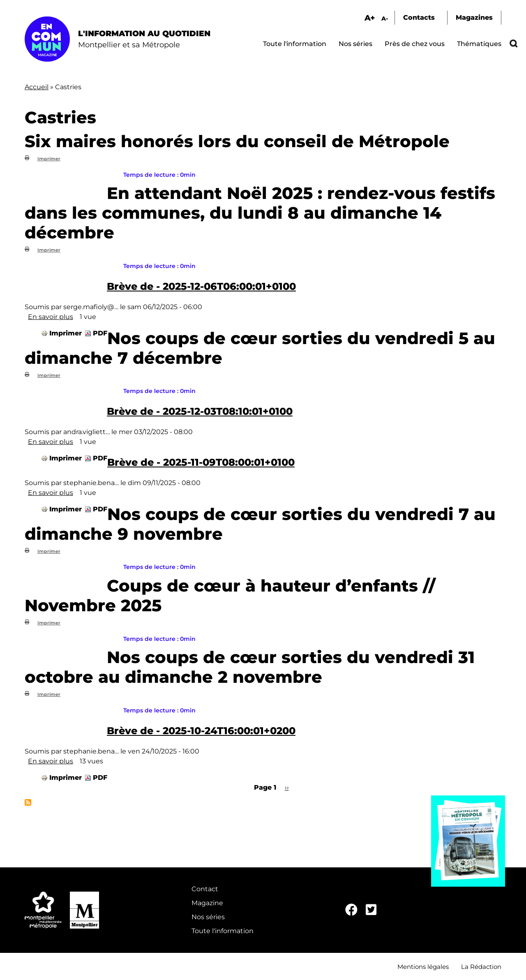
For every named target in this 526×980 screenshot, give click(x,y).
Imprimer (49, 159)
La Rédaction (481, 967)
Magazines (474, 17)
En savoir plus (51, 317)
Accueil (37, 87)
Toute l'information (295, 44)
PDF (100, 333)
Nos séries (355, 44)
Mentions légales (423, 967)
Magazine (207, 903)
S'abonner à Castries (28, 802)
